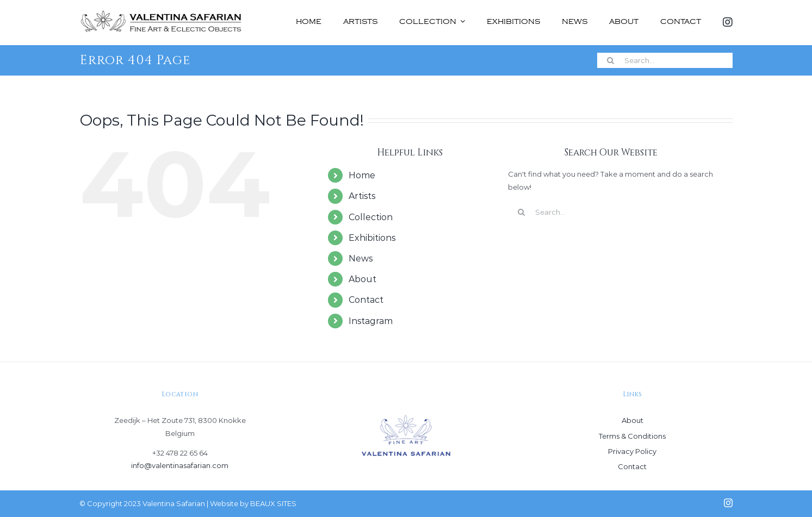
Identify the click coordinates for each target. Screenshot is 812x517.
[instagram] (728, 503)
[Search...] (665, 60)
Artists (362, 196)
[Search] (611, 60)
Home (362, 175)
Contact (366, 300)
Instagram (371, 321)
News (361, 258)
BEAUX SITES (273, 503)
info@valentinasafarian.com (180, 465)
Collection (371, 217)
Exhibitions (372, 238)
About (362, 279)
